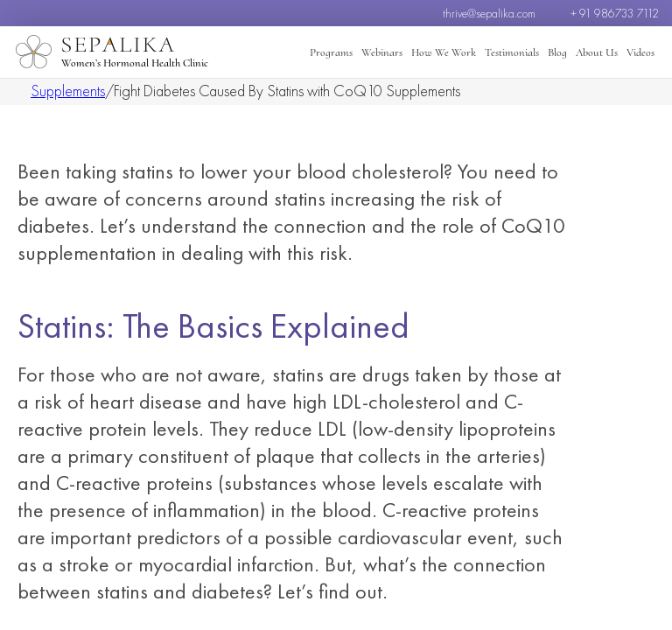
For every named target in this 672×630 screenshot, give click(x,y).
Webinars (382, 52)
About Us (597, 52)
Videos (640, 52)
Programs (331, 52)
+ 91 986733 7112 (615, 13)
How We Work (444, 52)
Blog (557, 52)
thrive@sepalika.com (489, 13)
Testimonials (512, 52)
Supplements (68, 91)
